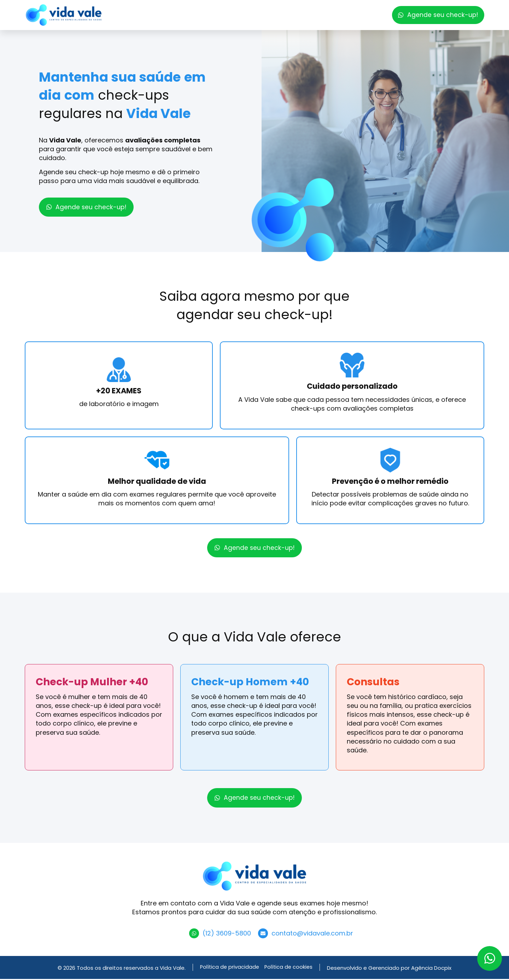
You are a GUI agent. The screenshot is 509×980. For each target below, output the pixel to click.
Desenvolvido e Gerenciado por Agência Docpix (391, 969)
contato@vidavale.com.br (312, 934)
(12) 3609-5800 (227, 934)
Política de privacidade (229, 969)
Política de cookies (289, 969)
